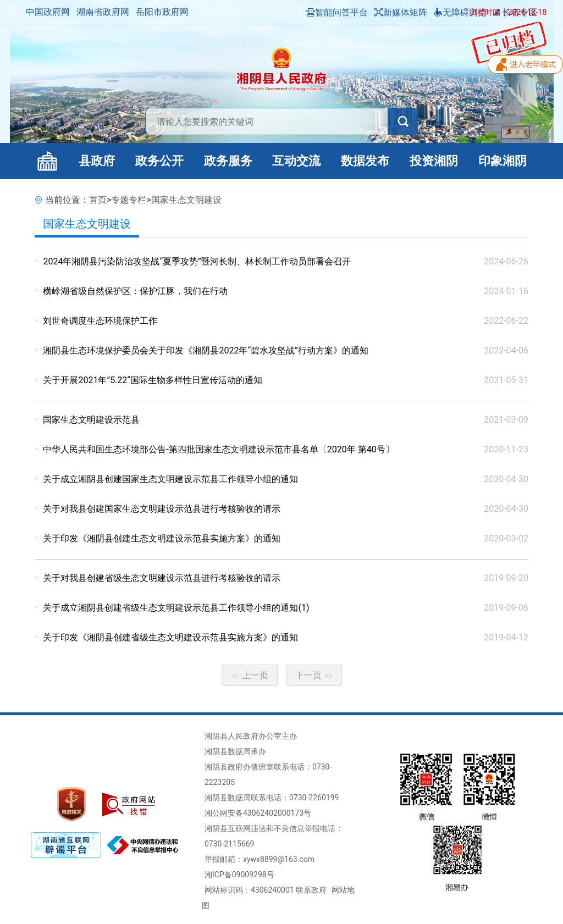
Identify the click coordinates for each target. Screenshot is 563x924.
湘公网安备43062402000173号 (258, 813)
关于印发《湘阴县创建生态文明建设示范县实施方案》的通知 (162, 538)
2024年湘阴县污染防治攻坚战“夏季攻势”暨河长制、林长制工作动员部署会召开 (197, 261)
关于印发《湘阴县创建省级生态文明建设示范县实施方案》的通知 (170, 637)
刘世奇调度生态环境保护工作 (100, 321)
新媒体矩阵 (401, 12)
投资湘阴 (434, 161)
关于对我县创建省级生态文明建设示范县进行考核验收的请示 (162, 578)
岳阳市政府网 (162, 12)
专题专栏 (129, 200)
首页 (98, 200)
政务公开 (159, 161)
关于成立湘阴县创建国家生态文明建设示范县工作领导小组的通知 (170, 479)
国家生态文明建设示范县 (91, 420)
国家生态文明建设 (186, 200)
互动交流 (296, 161)
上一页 (250, 675)
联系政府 (311, 890)
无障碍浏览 (460, 12)
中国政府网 (48, 12)
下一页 (314, 675)
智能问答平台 (337, 12)
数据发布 (365, 161)
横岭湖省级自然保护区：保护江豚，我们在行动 (135, 291)
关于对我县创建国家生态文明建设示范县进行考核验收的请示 (162, 509)
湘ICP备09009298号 (239, 875)
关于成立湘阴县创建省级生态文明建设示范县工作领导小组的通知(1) (176, 608)
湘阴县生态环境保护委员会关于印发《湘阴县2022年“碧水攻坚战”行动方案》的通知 (205, 350)
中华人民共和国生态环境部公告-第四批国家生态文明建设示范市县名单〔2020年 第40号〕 (218, 449)
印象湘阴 (503, 161)
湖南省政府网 (103, 12)
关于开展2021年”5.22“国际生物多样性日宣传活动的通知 (153, 380)
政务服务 (228, 161)
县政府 (97, 161)
